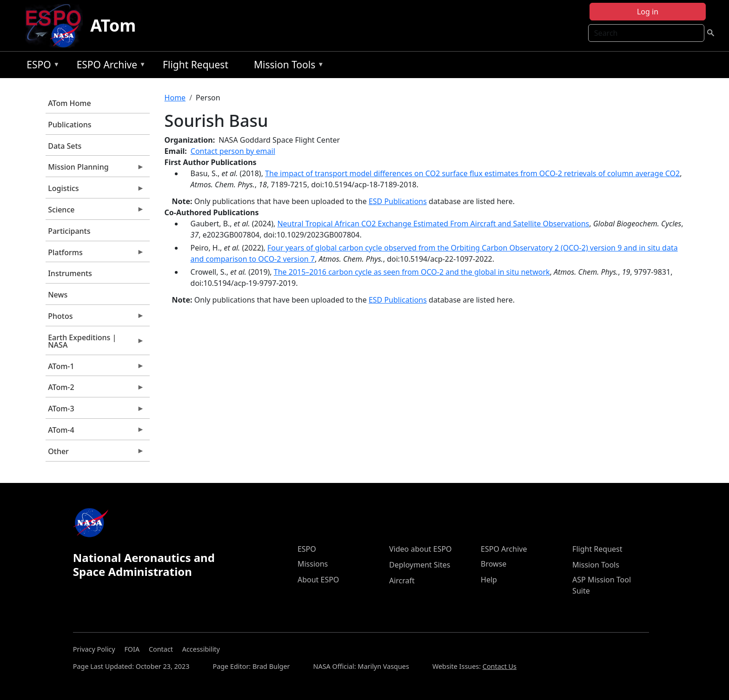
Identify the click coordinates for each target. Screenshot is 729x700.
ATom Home (69, 103)
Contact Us (500, 666)
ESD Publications (398, 201)
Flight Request (196, 65)
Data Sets (65, 146)
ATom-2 (95, 390)
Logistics (95, 191)
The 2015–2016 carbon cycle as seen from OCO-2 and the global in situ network (412, 272)
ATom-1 (95, 369)
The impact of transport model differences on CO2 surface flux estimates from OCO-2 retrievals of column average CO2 (472, 173)
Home (175, 98)
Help (489, 580)
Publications (70, 125)
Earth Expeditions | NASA (95, 343)
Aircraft (402, 581)
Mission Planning (95, 169)
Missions (313, 564)
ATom (113, 25)
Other (95, 454)
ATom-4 (95, 432)
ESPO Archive (109, 66)
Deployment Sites (420, 565)
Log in (648, 12)
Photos (95, 318)
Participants (69, 231)
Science (95, 212)
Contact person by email (233, 151)
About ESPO (318, 580)
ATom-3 (95, 411)
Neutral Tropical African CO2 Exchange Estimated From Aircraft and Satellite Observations (433, 224)
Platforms (95, 255)
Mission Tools (287, 66)
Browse (494, 564)
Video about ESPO (421, 549)
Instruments (70, 273)
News (58, 295)
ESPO (41, 66)
